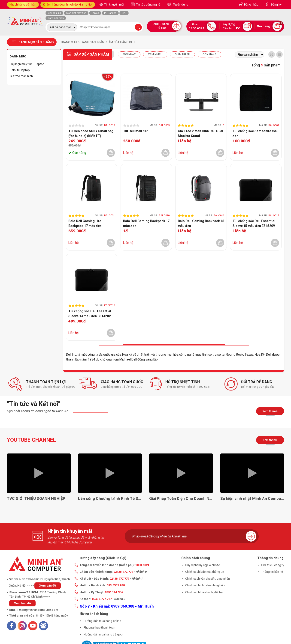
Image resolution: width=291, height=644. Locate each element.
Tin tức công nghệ (148, 4)
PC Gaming (110, 13)
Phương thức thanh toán (99, 628)
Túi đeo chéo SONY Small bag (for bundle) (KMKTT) (91, 133)
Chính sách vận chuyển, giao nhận (208, 579)
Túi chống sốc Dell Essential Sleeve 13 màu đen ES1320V (90, 314)
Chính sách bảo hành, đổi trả (204, 592)
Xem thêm (270, 411)
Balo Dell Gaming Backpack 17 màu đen (146, 223)
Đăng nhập (251, 4)
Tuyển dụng (180, 4)
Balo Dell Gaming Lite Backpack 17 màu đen (85, 223)
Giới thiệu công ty (273, 565)
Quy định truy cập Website (203, 565)
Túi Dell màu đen (136, 131)
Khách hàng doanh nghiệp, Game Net (68, 4)
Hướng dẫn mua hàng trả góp (103, 634)
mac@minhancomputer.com (38, 610)
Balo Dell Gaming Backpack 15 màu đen (201, 223)
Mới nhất (129, 54)
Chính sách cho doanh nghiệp (205, 585)
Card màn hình (56, 18)
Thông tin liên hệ (272, 572)
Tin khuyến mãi (114, 4)
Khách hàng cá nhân (23, 4)
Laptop (95, 13)
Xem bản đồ (48, 586)
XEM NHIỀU (155, 54)
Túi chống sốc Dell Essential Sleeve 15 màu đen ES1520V (254, 223)
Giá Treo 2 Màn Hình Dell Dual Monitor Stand (200, 133)
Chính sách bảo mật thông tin (205, 572)
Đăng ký (276, 4)
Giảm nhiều (182, 54)
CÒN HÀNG (209, 54)
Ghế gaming (54, 13)
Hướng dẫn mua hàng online (102, 621)
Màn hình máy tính (76, 13)
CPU (124, 13)
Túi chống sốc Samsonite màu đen (256, 133)
